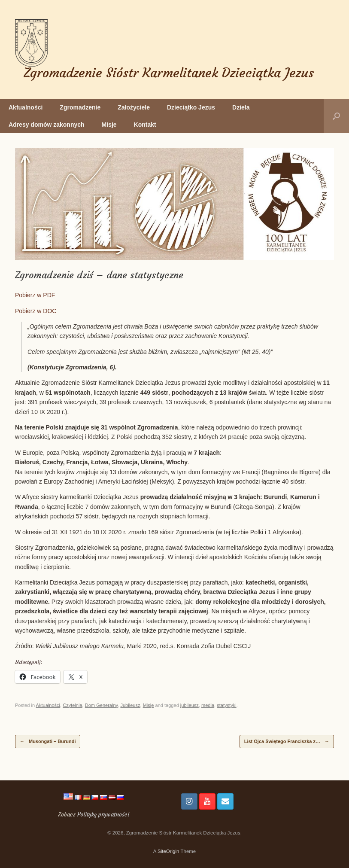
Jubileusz (130, 705)
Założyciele (134, 107)
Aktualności (26, 107)
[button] (336, 116)
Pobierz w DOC (36, 311)
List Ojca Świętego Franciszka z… (287, 742)
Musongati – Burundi (48, 742)
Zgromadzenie (80, 107)
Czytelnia (72, 705)
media (208, 705)
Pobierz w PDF (35, 295)
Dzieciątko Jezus (191, 107)
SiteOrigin (168, 851)
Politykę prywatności (103, 815)
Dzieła (241, 107)
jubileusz (190, 705)
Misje (109, 125)
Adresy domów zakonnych (47, 125)
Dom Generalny (102, 705)
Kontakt (145, 125)
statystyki (226, 705)
